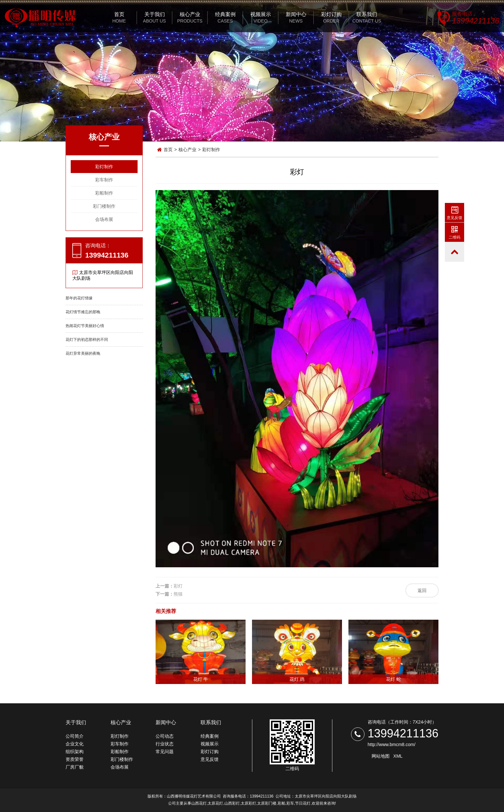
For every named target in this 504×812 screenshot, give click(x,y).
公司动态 (165, 736)
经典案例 (210, 736)
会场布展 (104, 219)
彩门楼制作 (104, 206)
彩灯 (178, 586)
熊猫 (178, 594)
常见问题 (165, 752)
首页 (168, 150)
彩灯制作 (104, 167)
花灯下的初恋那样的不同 (87, 340)
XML (398, 756)
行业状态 (165, 744)
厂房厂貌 (75, 767)
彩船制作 (104, 193)
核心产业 (187, 150)
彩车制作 (104, 180)
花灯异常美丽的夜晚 (83, 353)
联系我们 (211, 722)
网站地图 (381, 756)
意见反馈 (210, 759)
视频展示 (210, 744)
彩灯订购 (210, 752)
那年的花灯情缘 (79, 298)
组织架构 (75, 752)
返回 (422, 590)
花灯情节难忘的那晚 (83, 312)
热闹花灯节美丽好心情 (85, 326)
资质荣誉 (75, 759)
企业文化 (75, 744)
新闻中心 (166, 722)
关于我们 (76, 722)
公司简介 (75, 736)
